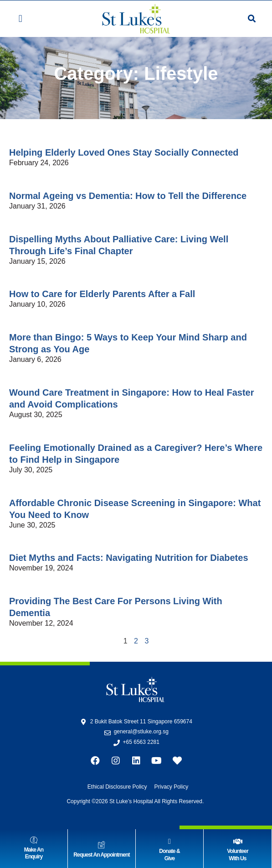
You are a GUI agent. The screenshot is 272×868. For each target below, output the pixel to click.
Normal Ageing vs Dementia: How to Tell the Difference (128, 196)
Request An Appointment (101, 855)
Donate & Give (169, 855)
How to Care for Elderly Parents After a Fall (102, 294)
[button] (20, 19)
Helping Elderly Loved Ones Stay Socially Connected (124, 152)
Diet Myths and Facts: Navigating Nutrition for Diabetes (129, 558)
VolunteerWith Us (237, 855)
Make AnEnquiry (34, 853)
